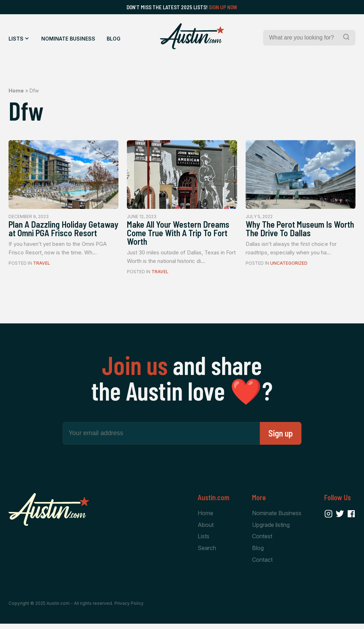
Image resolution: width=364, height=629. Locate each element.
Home (16, 91)
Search (207, 553)
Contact (262, 565)
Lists (16, 39)
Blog (114, 39)
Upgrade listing (271, 529)
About (206, 529)
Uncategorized (289, 266)
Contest (262, 541)
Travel (42, 276)
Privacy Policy (129, 609)
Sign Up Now (223, 7)
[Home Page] (192, 36)
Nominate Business (68, 39)
